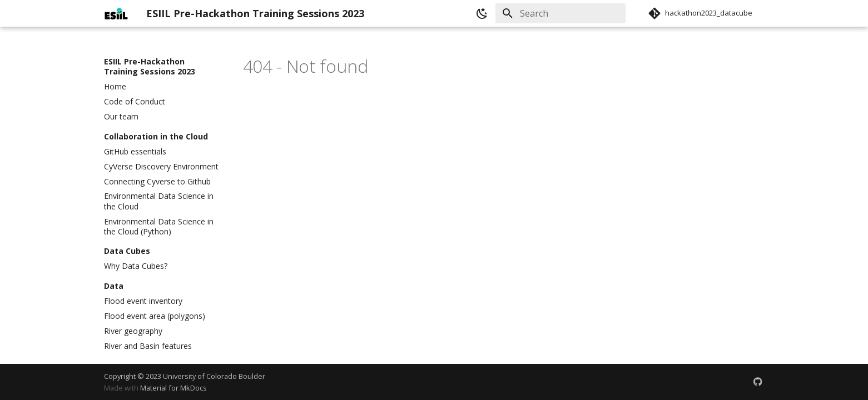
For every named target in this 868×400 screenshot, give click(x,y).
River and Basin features (148, 346)
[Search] (561, 13)
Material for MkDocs (173, 388)
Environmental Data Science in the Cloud (159, 201)
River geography (133, 331)
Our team (121, 117)
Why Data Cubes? (136, 266)
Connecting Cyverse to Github (157, 182)
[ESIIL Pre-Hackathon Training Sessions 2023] (116, 13)
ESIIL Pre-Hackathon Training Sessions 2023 (150, 67)
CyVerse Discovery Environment (161, 167)
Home (115, 87)
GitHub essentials (135, 152)
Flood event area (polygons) (155, 316)
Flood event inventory (143, 301)
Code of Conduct (135, 102)
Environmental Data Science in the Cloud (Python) (159, 227)
